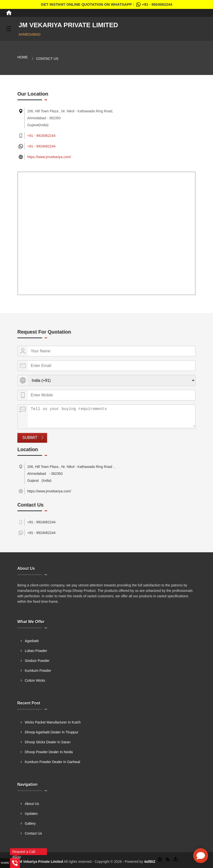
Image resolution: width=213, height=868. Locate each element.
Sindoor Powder (37, 661)
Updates (31, 814)
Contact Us (33, 833)
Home (23, 57)
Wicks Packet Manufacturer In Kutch (53, 722)
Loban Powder (36, 651)
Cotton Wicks (35, 680)
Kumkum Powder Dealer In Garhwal (52, 762)
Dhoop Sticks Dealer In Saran (48, 742)
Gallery (30, 823)
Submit (30, 438)
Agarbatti (32, 641)
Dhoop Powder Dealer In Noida (49, 752)
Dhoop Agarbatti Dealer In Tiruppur (52, 732)
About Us (32, 804)
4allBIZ (150, 862)
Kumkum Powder (38, 671)
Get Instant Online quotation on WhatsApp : (106, 4)
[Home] (9, 13)
